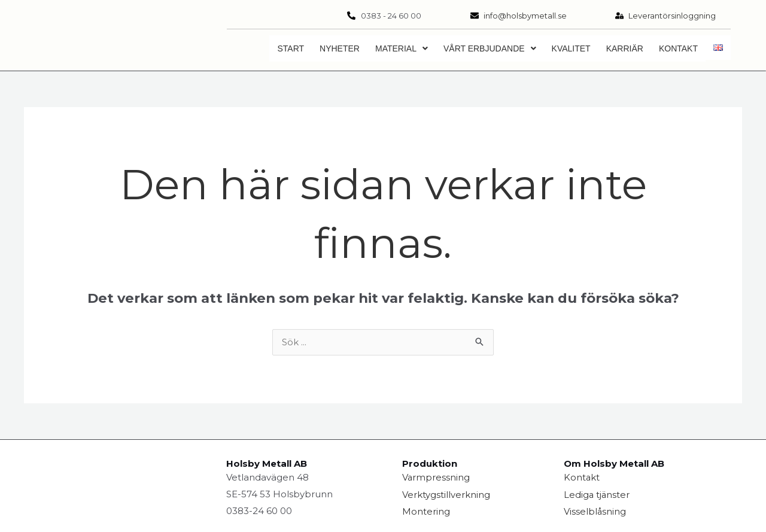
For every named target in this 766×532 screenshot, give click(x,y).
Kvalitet (571, 48)
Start (291, 48)
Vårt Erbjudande (490, 48)
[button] (402, 48)
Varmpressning (436, 478)
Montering (426, 511)
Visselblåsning (595, 511)
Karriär (625, 48)
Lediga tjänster (597, 495)
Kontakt (678, 48)
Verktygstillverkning (446, 495)
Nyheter (340, 48)
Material (402, 48)
